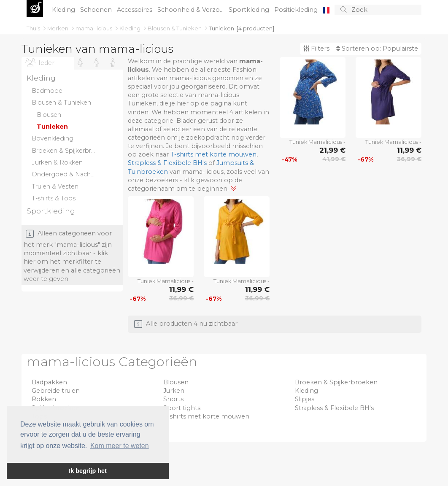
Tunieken (221, 28)
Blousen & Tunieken (175, 28)
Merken (58, 28)
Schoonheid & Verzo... (191, 10)
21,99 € (332, 150)
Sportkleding (250, 10)
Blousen (176, 382)
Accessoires (135, 10)
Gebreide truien (56, 391)
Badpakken (49, 382)
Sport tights (182, 408)
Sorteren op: (377, 49)
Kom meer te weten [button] (120, 446)
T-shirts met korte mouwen (213, 154)
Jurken (174, 391)
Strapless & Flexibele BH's (167, 163)
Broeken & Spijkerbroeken (336, 382)
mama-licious (94, 28)
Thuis (34, 28)
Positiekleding (297, 10)
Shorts (173, 399)
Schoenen (97, 10)
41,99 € (334, 159)
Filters (316, 49)
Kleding (64, 10)
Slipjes (305, 399)
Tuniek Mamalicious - (317, 142)
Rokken (44, 399)
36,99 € (409, 159)
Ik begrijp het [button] (88, 471)
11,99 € (409, 150)
